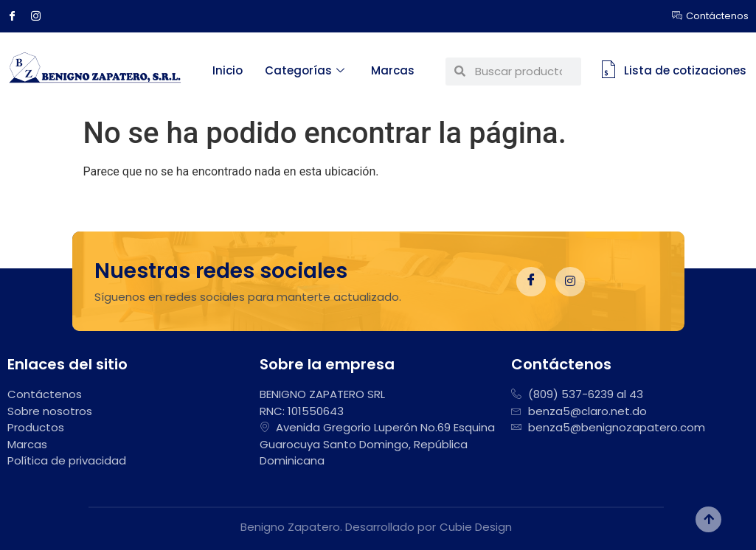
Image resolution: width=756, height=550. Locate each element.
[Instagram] (41, 16)
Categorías (305, 70)
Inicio (228, 70)
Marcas (393, 70)
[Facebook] (18, 16)
